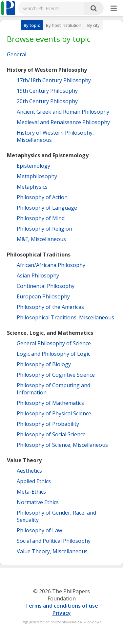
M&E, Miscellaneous (41, 239)
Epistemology (33, 166)
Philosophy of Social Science (51, 434)
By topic (32, 25)
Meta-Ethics (31, 492)
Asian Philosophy (38, 275)
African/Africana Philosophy (51, 265)
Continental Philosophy (46, 286)
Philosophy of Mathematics (50, 403)
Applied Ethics (34, 481)
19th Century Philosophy (47, 91)
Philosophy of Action (42, 197)
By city (93, 25)
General (17, 54)
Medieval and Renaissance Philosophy (63, 122)
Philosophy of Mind (41, 218)
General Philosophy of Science (54, 343)
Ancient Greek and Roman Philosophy (63, 112)
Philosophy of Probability (48, 424)
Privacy (62, 613)
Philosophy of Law (39, 530)
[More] (114, 9)
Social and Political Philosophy (54, 541)
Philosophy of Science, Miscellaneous (62, 445)
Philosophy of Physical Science (54, 413)
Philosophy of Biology (44, 364)
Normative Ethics (38, 502)
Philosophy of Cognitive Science (56, 375)
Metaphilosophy (37, 176)
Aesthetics (29, 471)
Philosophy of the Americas (50, 307)
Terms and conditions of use (62, 606)
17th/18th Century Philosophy (54, 80)
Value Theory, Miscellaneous (52, 551)
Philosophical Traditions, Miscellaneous (65, 317)
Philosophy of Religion (44, 229)
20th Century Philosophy (47, 101)
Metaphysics (32, 187)
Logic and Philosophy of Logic (53, 354)
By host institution (64, 25)
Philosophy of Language (47, 208)
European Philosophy (43, 296)
